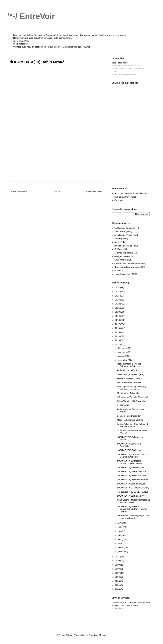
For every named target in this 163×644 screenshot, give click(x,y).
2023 (118, 300)
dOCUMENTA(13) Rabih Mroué (132, 471)
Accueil (57, 192)
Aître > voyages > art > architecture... (54, 38)
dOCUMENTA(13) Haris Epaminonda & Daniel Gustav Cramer (132, 509)
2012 (118, 344)
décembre (122, 348)
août (120, 523)
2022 (118, 304)
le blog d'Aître (23, 41)
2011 (118, 557)
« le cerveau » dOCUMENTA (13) (132, 492)
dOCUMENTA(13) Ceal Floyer (131, 484)
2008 (118, 569)
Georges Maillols (122, 256)
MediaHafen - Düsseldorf (129, 393)
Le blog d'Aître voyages (125, 197)
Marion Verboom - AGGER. (130, 382)
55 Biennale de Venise (125, 228)
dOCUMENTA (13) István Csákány (133, 488)
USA (117, 270)
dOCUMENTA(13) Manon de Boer (133, 480)
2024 (118, 296)
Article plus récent (19, 192)
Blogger (102, 635)
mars (120, 543)
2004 (118, 585)
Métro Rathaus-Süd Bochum (130, 420)
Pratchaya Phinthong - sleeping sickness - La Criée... (131, 388)
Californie (119, 249)
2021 (118, 308)
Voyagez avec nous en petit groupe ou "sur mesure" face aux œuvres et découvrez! (52, 47)
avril (120, 539)
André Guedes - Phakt (127, 370)
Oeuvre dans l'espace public (128, 263)
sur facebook (22, 44)
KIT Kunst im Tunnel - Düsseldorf (132, 397)
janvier (121, 552)
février (121, 548)
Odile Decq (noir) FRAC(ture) (130, 374)
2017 (118, 324)
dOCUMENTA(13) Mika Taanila (131, 476)
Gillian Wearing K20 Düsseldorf (131, 401)
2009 (118, 565)
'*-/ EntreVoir (31, 16)
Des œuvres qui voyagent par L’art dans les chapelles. (133, 517)
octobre (121, 356)
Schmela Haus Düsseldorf (129, 416)
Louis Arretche (121, 260)
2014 (118, 336)
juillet (120, 527)
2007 (118, 573)
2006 (118, 577)
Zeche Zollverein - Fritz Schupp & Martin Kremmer (132, 425)
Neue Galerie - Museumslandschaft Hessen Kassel (133, 501)
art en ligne (120, 239)
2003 (118, 589)
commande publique (124, 253)
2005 (118, 581)
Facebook (119, 200)
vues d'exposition (122, 274)
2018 (118, 320)
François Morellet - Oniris (129, 378)
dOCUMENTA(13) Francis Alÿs (131, 496)
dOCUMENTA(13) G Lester (130, 450)
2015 (118, 332)
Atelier (117, 242)
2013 (118, 340)
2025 (118, 292)
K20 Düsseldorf (124, 405)
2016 (118, 328)
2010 (118, 561)
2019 (118, 316)
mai (120, 535)
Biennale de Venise (123, 246)
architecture (120, 232)
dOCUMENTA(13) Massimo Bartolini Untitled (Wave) (130, 462)
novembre (122, 352)
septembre (123, 360)
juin (119, 531)
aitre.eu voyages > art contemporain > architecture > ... (131, 605)
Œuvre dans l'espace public (127, 267)
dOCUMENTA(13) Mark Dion (130, 467)
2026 (118, 288)
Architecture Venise (123, 235)
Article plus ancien (95, 192)
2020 (118, 312)
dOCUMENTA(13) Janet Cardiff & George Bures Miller (132, 456)
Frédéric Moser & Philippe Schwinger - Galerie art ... (130, 365)
